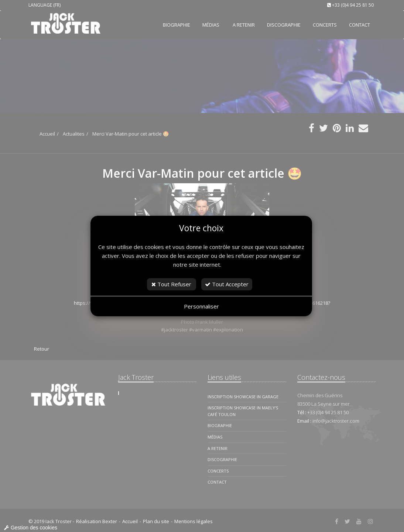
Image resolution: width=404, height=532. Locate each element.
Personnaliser (201, 306)
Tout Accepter (227, 284)
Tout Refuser (171, 284)
